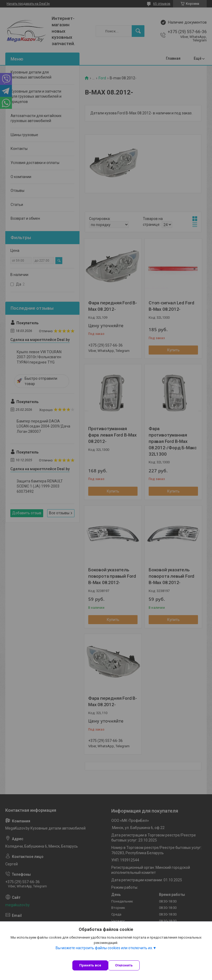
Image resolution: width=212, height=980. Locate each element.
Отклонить (124, 965)
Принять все (90, 965)
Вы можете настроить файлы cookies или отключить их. (104, 948)
